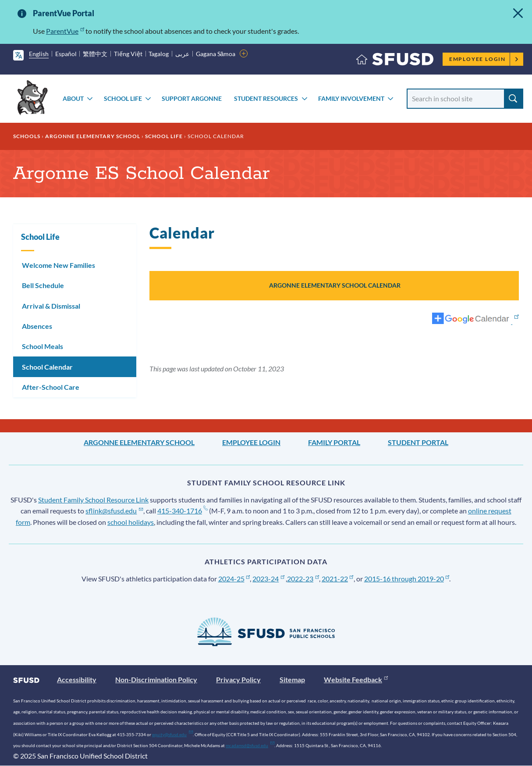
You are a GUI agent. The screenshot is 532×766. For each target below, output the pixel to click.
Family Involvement (351, 98)
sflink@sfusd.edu (114, 511)
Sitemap (292, 679)
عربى (182, 54)
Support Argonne (192, 98)
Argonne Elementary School (93, 136)
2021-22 (338, 579)
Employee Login (484, 59)
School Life (123, 98)
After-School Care (51, 387)
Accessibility (77, 679)
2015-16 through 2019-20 (407, 579)
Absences (37, 326)
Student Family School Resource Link (93, 500)
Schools (27, 136)
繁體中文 (95, 54)
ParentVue (65, 31)
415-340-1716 (183, 511)
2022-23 (303, 579)
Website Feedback (356, 679)
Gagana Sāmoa (216, 54)
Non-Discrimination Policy (156, 679)
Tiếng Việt (128, 54)
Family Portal (334, 442)
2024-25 (234, 579)
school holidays (131, 522)
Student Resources (266, 98)
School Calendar (47, 367)
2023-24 (268, 579)
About (73, 98)
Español (66, 54)
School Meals (43, 346)
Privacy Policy (238, 679)
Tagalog (159, 54)
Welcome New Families (59, 265)
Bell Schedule (43, 285)
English (39, 54)
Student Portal (418, 442)
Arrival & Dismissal (51, 306)
